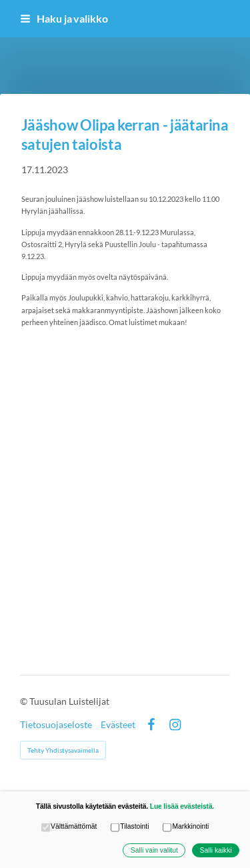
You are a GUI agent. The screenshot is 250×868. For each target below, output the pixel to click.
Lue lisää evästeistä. (182, 806)
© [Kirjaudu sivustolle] (25, 701)
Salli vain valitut (154, 850)
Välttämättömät (69, 827)
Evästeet (118, 725)
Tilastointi (130, 827)
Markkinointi (186, 827)
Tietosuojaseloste (56, 725)
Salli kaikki (216, 850)
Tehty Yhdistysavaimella (63, 750)
